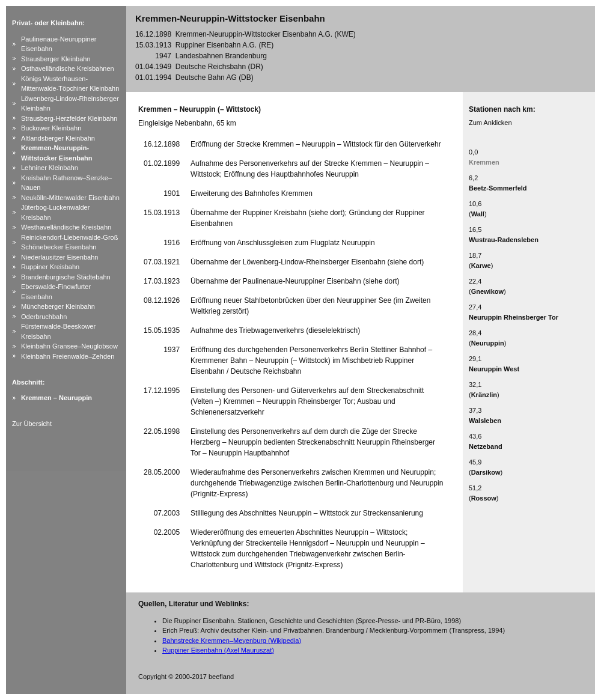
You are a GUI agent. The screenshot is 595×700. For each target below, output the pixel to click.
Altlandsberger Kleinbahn (58, 138)
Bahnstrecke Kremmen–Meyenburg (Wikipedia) (232, 641)
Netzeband (486, 446)
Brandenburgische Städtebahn (66, 277)
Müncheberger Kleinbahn (58, 306)
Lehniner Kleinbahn (50, 168)
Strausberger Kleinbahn (56, 59)
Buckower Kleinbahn (51, 128)
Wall (478, 214)
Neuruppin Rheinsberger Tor (514, 317)
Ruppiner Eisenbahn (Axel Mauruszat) (218, 650)
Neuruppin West (494, 369)
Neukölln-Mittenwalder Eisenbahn (70, 198)
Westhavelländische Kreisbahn (66, 227)
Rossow (484, 498)
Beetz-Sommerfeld (498, 188)
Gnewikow (487, 291)
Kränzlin (484, 395)
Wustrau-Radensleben (504, 240)
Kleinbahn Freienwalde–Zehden (68, 356)
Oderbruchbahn (44, 317)
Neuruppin (488, 343)
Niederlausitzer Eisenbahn (59, 257)
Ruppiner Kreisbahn (50, 267)
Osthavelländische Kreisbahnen (68, 68)
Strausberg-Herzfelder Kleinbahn (69, 118)
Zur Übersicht (32, 424)
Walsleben (485, 421)
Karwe (481, 266)
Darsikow (486, 472)
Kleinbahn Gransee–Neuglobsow (69, 346)
